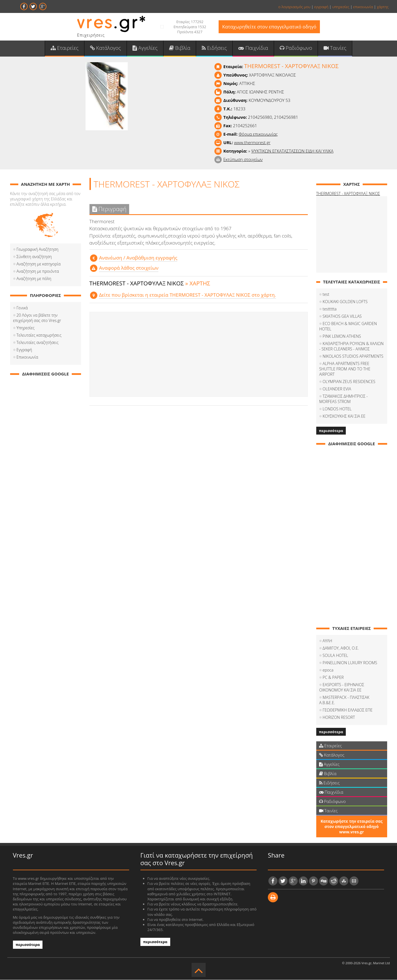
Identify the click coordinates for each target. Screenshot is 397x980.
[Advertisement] (199, 355)
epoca (328, 671)
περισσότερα (331, 431)
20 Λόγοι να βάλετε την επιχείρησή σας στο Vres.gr (37, 318)
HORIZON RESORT (339, 718)
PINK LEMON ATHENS (342, 337)
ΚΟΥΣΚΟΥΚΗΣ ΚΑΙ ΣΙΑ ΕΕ (344, 417)
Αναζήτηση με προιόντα (38, 272)
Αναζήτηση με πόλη (34, 279)
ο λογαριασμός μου (294, 7)
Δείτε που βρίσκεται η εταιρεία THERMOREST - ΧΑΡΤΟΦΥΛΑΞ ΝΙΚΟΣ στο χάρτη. (187, 295)
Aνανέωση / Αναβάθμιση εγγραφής (138, 258)
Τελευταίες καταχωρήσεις (39, 336)
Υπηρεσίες (26, 328)
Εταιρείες (66, 48)
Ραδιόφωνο (295, 48)
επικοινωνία (363, 7)
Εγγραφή (24, 350)
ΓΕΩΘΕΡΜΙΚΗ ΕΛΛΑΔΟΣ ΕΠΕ (348, 711)
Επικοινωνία (27, 358)
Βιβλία (180, 48)
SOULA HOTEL (336, 656)
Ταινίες (334, 48)
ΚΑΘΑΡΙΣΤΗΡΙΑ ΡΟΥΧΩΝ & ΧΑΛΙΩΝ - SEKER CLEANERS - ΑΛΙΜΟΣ (352, 347)
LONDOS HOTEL (337, 409)
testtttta (330, 309)
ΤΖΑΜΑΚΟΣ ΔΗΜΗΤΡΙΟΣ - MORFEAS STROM (344, 399)
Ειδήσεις (214, 48)
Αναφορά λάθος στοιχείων (129, 268)
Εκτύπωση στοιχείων (243, 160)
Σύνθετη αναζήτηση (34, 257)
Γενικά (22, 308)
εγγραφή (321, 7)
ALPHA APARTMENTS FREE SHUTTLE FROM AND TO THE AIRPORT (345, 369)
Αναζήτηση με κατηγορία (39, 264)
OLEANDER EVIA (337, 389)
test (326, 295)
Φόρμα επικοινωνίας (258, 135)
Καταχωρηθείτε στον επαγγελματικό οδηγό (269, 27)
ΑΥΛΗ (328, 641)
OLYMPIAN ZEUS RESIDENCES (349, 382)
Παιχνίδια (253, 48)
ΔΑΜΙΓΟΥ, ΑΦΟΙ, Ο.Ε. (341, 649)
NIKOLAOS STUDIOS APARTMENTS (353, 357)
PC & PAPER (333, 678)
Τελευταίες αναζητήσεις (38, 343)
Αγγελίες (145, 48)
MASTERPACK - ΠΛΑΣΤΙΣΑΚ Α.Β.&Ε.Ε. (344, 701)
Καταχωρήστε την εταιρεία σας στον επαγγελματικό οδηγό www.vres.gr (351, 827)
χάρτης (383, 7)
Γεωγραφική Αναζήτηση (38, 250)
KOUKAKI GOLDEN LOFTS (345, 302)
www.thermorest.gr (252, 143)
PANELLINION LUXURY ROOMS (350, 663)
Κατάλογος (106, 48)
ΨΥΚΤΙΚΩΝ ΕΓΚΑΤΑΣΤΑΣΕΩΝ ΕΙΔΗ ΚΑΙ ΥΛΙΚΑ (292, 151)
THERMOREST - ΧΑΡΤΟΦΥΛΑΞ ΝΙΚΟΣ (348, 194)
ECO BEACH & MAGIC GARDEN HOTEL (348, 327)
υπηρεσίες (341, 7)
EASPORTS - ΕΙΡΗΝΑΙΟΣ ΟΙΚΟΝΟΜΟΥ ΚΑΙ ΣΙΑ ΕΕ (342, 688)
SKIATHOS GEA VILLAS (342, 317)
